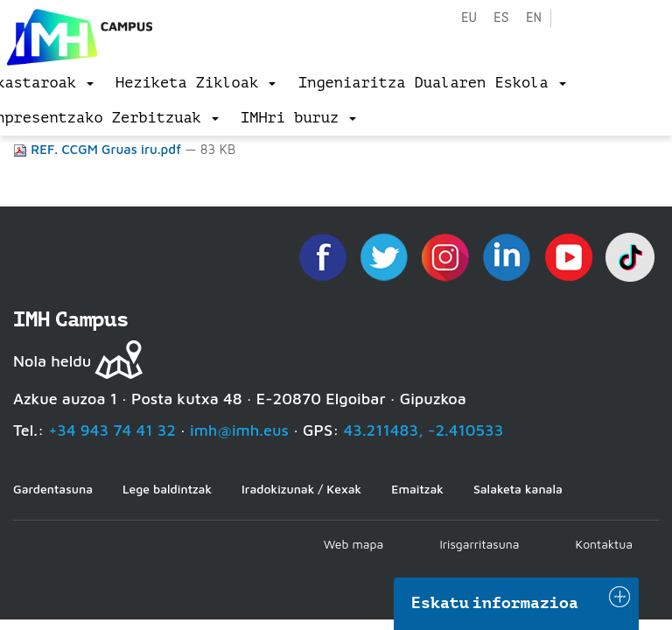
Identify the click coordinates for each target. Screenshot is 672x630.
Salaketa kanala (518, 489)
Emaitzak (417, 489)
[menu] (196, 83)
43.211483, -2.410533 (424, 430)
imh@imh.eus (239, 430)
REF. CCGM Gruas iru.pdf (99, 149)
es (501, 18)
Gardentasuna (53, 489)
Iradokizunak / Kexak (301, 489)
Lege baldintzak (167, 489)
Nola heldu (52, 361)
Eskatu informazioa (495, 603)
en (534, 18)
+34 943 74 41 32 (112, 430)
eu (469, 18)
